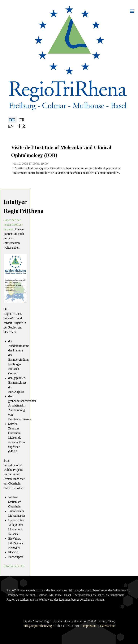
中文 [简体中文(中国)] (22, 126)
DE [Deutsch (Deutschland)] (12, 120)
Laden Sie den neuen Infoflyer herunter (13, 225)
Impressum (90, 626)
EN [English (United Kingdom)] (11, 126)
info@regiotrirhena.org (38, 626)
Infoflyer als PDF (14, 566)
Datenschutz (108, 626)
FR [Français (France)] (22, 120)
